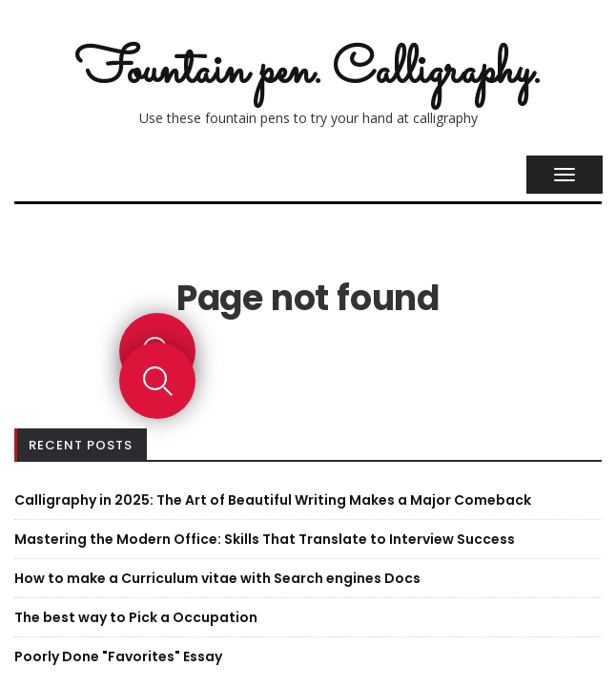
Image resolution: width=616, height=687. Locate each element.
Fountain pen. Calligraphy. (308, 72)
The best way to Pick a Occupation (136, 617)
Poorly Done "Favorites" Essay (118, 656)
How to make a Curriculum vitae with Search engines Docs (217, 578)
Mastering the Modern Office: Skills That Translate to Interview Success (265, 539)
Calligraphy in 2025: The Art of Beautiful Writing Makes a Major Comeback (273, 500)
